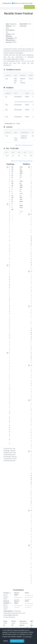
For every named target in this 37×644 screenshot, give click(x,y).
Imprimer (29, 7)
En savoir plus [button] (27, 637)
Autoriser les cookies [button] (17, 641)
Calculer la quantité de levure (24, 145)
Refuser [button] (6, 641)
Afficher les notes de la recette (22, 3)
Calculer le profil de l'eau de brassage (22, 161)
